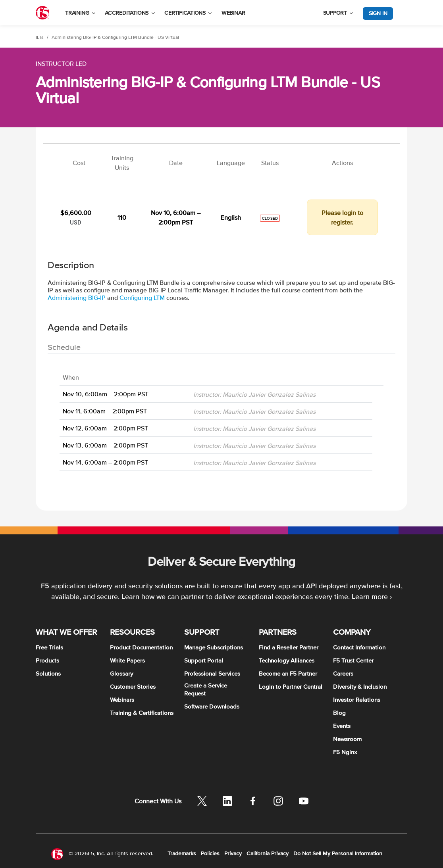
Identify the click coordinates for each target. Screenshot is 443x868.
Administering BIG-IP (77, 298)
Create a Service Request (206, 689)
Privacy (233, 853)
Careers (343, 673)
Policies (210, 853)
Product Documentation (141, 647)
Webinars (122, 700)
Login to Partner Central (291, 687)
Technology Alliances (287, 660)
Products (47, 660)
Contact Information (359, 647)
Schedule (64, 347)
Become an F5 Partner (288, 673)
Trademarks (182, 853)
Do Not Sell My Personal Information (338, 853)
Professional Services (212, 673)
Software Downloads (212, 706)
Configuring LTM (142, 298)
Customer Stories (133, 687)
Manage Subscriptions (214, 647)
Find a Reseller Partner (289, 647)
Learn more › (372, 596)
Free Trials (49, 647)
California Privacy (268, 853)
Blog (339, 713)
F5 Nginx (345, 752)
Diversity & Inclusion (360, 687)
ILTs (40, 37)
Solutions (48, 673)
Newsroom (347, 739)
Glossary (121, 673)
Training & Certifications (142, 713)
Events (342, 726)
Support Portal (204, 660)
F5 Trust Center (353, 660)
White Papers (127, 660)
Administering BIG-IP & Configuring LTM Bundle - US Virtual (115, 37)
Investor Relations (357, 700)
